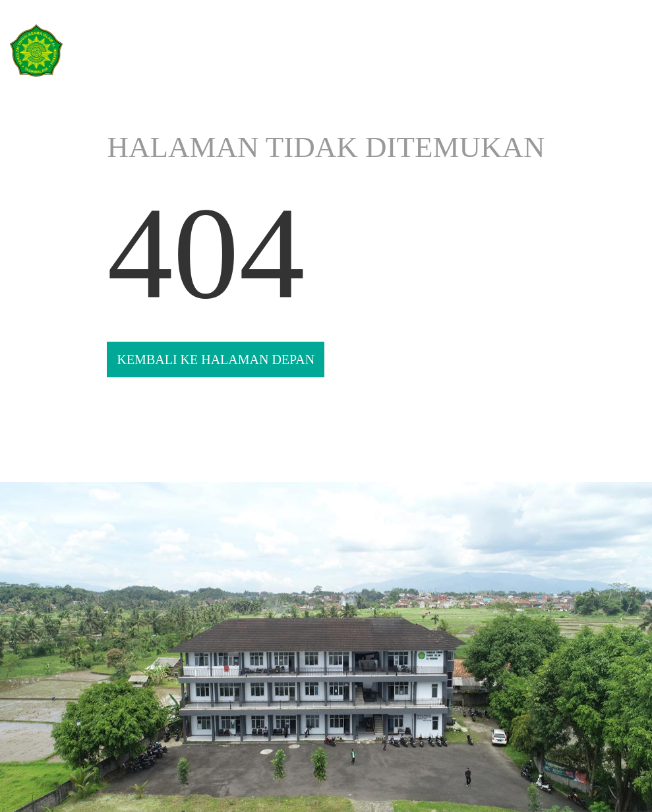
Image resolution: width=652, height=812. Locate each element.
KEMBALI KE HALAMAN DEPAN (216, 359)
